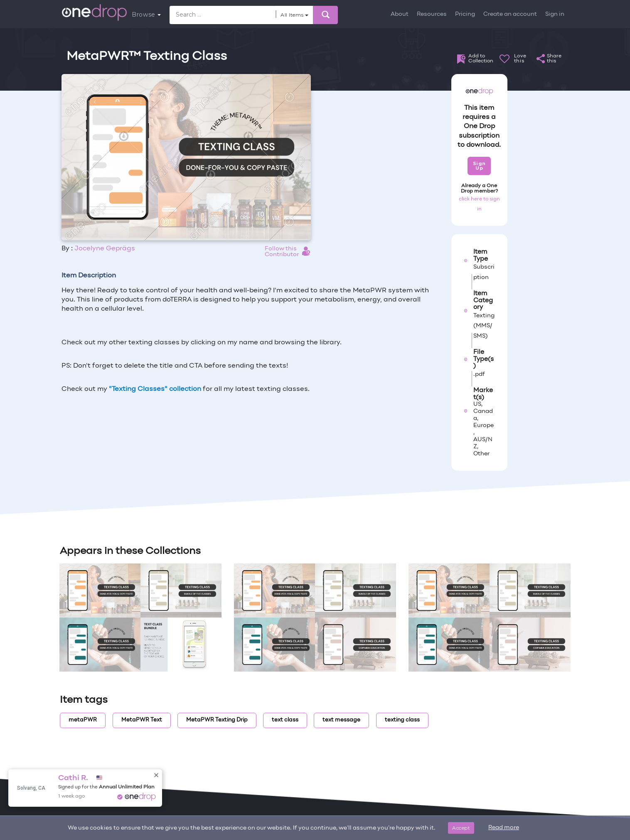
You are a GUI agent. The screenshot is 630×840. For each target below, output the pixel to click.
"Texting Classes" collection (155, 389)
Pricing (465, 14)
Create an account (510, 14)
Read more (504, 828)
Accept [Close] (461, 828)
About (400, 14)
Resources (432, 14)
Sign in (555, 14)
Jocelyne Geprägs (105, 249)
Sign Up (479, 166)
